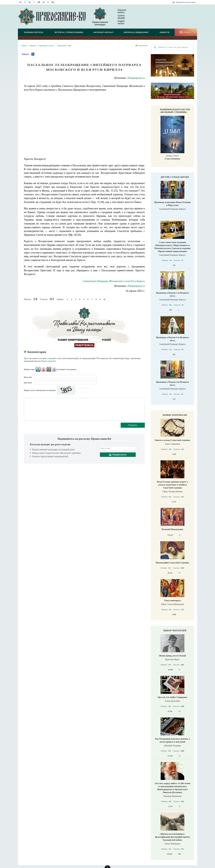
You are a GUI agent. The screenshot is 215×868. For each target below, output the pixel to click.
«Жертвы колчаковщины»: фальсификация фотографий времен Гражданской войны (172, 837)
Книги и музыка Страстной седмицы (173, 440)
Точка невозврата (172, 601)
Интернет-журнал (103, 32)
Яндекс (43, 369)
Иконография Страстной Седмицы (172, 563)
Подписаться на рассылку (186, 2)
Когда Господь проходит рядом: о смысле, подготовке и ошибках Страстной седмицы (172, 485)
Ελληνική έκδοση (119, 11)
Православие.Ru (48, 361)
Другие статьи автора (175, 177)
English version (119, 22)
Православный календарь (100, 17)
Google (54, 369)
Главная (24, 46)
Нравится (25, 54)
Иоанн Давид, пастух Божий (173, 656)
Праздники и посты (46, 46)
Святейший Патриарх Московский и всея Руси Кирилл (114, 281)
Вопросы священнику (136, 32)
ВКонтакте (38, 369)
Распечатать (143, 46)
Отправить (133, 425)
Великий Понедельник (172, 529)
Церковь (33, 46)
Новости (164, 32)
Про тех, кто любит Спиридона (173, 697)
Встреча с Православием (69, 32)
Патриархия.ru (136, 78)
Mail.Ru (49, 369)
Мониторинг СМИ (64, 46)
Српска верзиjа (119, 17)
